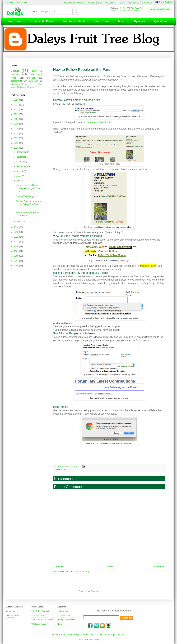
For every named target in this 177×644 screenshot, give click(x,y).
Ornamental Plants (42, 21)
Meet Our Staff (64, 615)
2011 (17, 242)
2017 (17, 138)
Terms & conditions (69, 635)
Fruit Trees (14, 21)
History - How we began (67, 620)
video (15, 71)
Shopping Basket (160, 9)
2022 (17, 114)
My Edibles (111, 3)
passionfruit (16, 81)
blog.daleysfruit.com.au (102, 626)
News (60, 624)
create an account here (99, 122)
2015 (17, 148)
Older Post (159, 566)
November (22, 157)
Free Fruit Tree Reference (42, 620)
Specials (140, 21)
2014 (17, 227)
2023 (17, 109)
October (20, 162)
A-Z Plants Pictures (104, 635)
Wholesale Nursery (39, 624)
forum (64, 469)
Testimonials (133, 3)
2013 (17, 232)
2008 (17, 256)
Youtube (91, 3)
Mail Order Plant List (40, 611)
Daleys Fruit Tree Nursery (16, 2)
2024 (17, 105)
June (19, 176)
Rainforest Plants (74, 21)
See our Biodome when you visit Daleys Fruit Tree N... (29, 204)
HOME (55, 635)
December (22, 152)
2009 (17, 251)
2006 (17, 266)
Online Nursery (38, 615)
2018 (17, 134)
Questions (161, 21)
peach (32, 87)
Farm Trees (102, 21)
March (20, 221)
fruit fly (28, 84)
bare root (33, 81)
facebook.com (90, 626)
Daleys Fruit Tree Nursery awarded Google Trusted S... (29, 188)
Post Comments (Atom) (78, 572)
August (20, 171)
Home (110, 566)
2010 (17, 246)
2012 (17, 237)
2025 (17, 100)
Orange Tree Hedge (25, 196)
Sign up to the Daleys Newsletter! (115, 611)
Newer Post (60, 566)
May (19, 181)
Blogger (94, 591)
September (22, 166)
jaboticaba (15, 84)
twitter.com (96, 626)
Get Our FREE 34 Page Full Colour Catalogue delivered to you (127, 9)
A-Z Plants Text (86, 635)
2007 (17, 261)
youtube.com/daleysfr (108, 626)
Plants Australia (166, 2)
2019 (17, 129)
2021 (17, 119)
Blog (100, 3)
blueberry (23, 87)
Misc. (122, 21)
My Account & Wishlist (74, 3)
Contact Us (147, 3)
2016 (17, 143)
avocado (31, 78)
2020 (17, 124)
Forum (122, 3)
